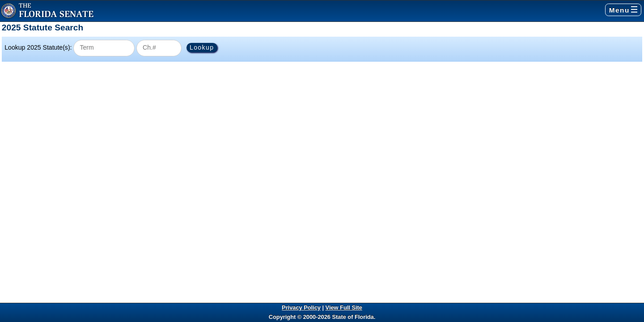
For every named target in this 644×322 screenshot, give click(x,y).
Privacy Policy (301, 307)
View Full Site (344, 307)
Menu (623, 10)
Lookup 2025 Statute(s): (38, 47)
